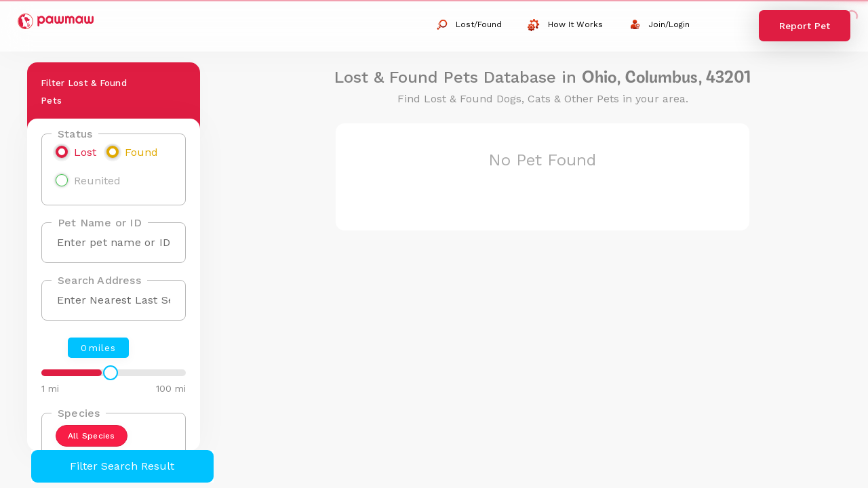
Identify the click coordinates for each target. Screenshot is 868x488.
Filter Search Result (122, 466)
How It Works (565, 25)
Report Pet (805, 26)
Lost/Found (469, 25)
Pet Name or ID (100, 223)
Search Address (99, 280)
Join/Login (660, 24)
